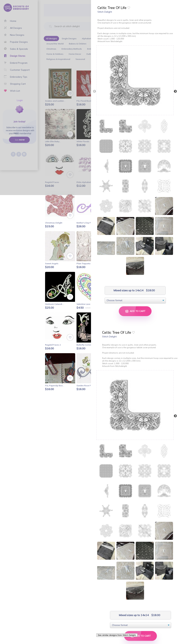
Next (175, 91)
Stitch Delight (105, 12)
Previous (94, 91)
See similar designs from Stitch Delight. (117, 635)
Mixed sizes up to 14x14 (128, 290)
